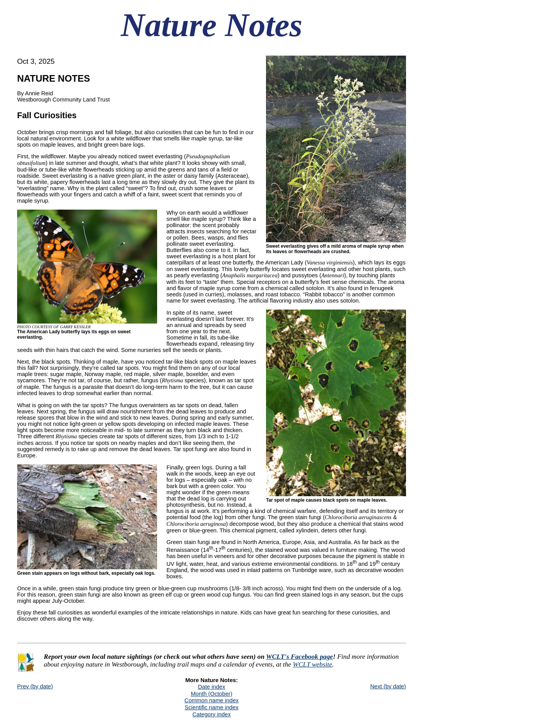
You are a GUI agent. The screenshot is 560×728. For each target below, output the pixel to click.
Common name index (211, 700)
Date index (212, 687)
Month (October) (212, 694)
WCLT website (312, 664)
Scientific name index (212, 707)
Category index (212, 714)
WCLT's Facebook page (299, 657)
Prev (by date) (35, 686)
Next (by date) (388, 686)
